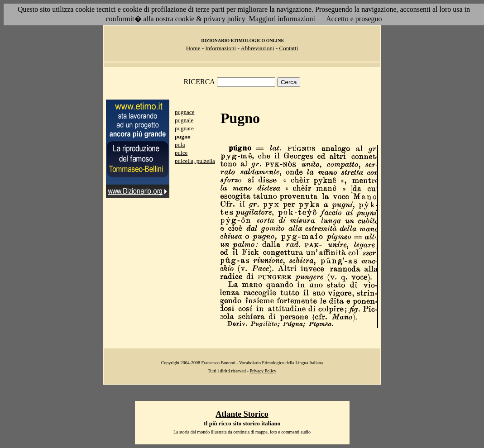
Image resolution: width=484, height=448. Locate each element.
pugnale (184, 120)
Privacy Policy (263, 371)
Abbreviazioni (257, 48)
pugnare (184, 128)
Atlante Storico (242, 414)
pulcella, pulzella (195, 161)
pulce (181, 153)
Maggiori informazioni (282, 19)
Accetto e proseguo (354, 19)
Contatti (288, 48)
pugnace (184, 112)
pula (180, 145)
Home (193, 48)
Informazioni (220, 48)
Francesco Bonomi (218, 363)
